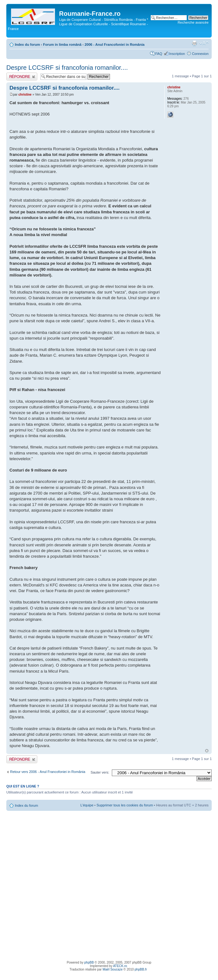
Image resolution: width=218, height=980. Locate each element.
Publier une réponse (22, 77)
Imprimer (194, 43)
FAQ (159, 54)
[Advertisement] (74, 885)
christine (25, 95)
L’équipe (87, 805)
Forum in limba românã (62, 45)
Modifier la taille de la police (204, 43)
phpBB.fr (141, 969)
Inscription (177, 54)
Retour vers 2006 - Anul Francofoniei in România (48, 772)
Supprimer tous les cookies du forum (125, 805)
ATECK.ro (120, 966)
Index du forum (27, 45)
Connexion (200, 54)
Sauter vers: (100, 772)
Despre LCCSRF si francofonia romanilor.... (67, 68)
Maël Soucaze (113, 969)
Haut (207, 751)
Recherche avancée (193, 22)
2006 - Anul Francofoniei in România (115, 45)
